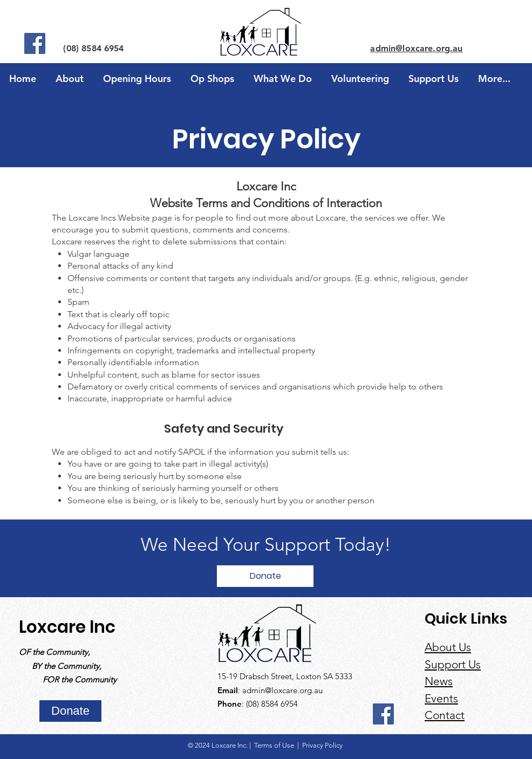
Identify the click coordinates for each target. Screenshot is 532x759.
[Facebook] (35, 43)
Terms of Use (275, 745)
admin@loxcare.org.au (282, 690)
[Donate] (265, 576)
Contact (445, 715)
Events (441, 698)
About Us (448, 647)
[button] (212, 74)
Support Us (453, 664)
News (439, 681)
